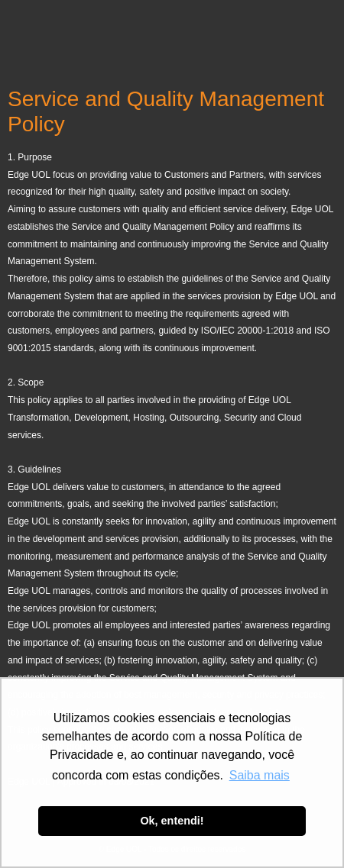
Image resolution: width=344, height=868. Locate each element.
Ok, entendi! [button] (172, 821)
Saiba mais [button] (260, 775)
